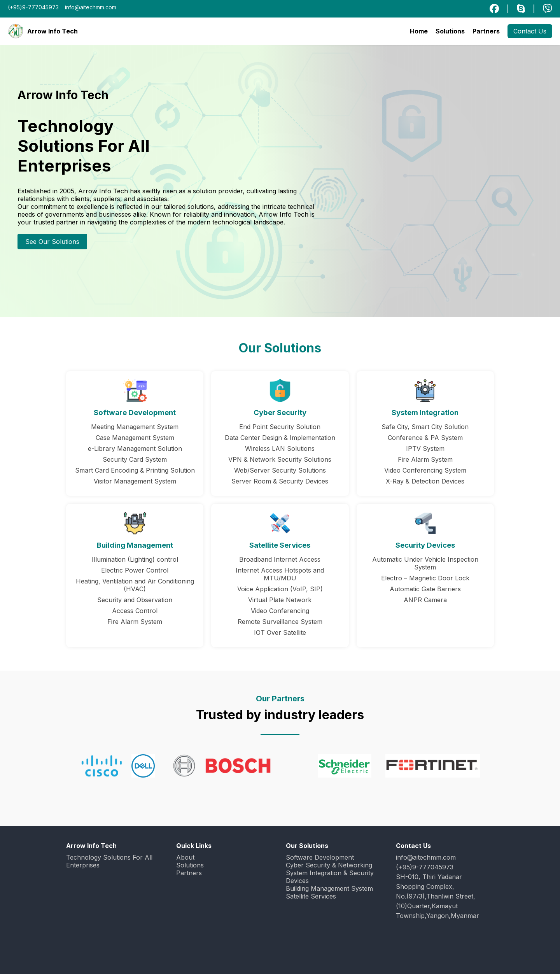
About (185, 857)
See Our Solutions (52, 242)
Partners (486, 31)
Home (419, 31)
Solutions (450, 31)
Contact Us (530, 31)
